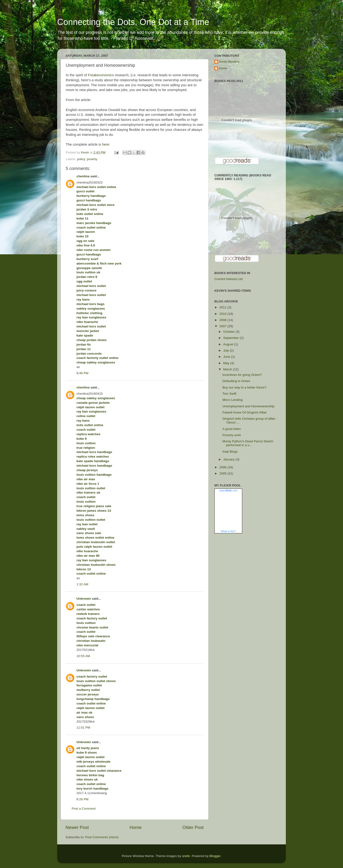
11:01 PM (83, 728)
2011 (223, 307)
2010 (223, 314)
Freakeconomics (101, 75)
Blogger (215, 856)
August (229, 344)
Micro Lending (233, 400)
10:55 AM (83, 656)
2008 (223, 320)
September (232, 338)
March (228, 369)
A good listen (232, 429)
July (227, 350)
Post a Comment (84, 809)
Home (136, 827)
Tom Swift (230, 394)
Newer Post (77, 827)
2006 (223, 467)
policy (81, 159)
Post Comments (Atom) (102, 837)
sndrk (186, 856)
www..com (228, 490)
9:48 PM (82, 373)
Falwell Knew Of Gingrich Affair (245, 412)
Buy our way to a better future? (245, 387)
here (106, 144)
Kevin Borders (229, 62)
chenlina (83, 176)
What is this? (228, 531)
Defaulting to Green (236, 381)
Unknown (84, 599)
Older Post (193, 827)
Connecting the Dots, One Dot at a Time (133, 22)
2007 (223, 326)
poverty (92, 159)
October (229, 332)
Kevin (223, 68)
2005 (223, 473)
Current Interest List (229, 279)
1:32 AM (82, 584)
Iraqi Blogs (230, 452)
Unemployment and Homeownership (248, 406)
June (227, 357)
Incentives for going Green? (242, 375)
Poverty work (232, 435)
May (227, 363)
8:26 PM (82, 799)
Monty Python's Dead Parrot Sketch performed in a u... (248, 443)
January (229, 459)
